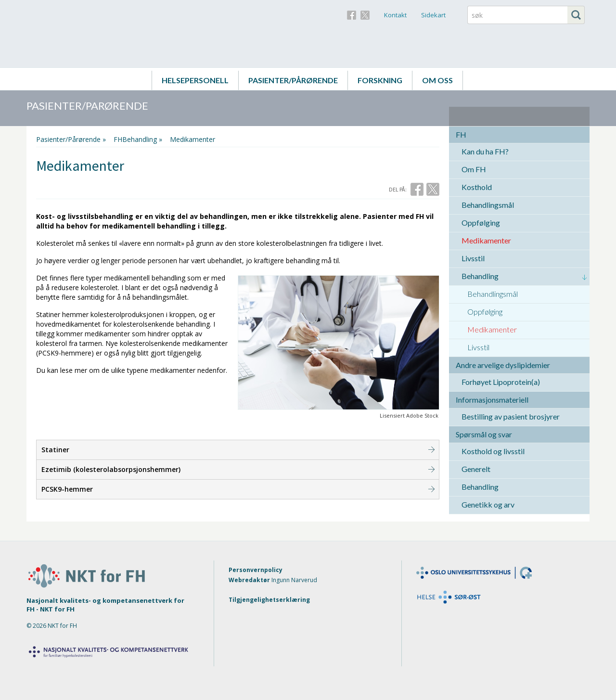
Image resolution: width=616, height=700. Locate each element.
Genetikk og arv (488, 504)
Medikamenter (486, 240)
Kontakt (395, 15)
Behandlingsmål (488, 205)
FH (461, 134)
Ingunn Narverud (294, 580)
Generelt (476, 469)
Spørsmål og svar (484, 434)
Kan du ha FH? (485, 151)
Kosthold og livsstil (493, 451)
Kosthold (477, 187)
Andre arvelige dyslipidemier (503, 365)
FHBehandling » (138, 139)
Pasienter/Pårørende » (71, 139)
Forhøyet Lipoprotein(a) (501, 382)
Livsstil (473, 258)
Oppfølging (481, 223)
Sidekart (433, 15)
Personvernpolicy (256, 570)
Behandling (480, 276)
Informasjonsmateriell (492, 400)
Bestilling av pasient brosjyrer (511, 416)
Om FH (474, 169)
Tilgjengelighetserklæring (269, 600)
